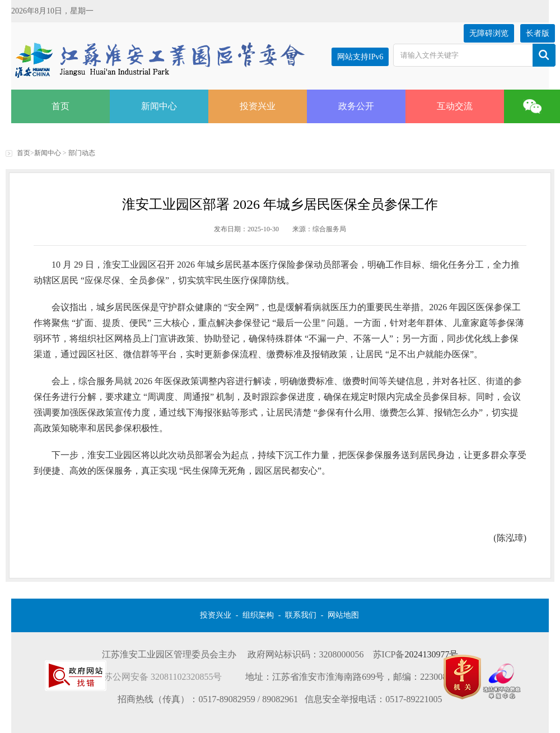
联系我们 (301, 615)
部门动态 (82, 153)
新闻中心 (159, 106)
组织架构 (258, 615)
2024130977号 (431, 654)
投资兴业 (258, 106)
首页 (60, 106)
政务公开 (356, 106)
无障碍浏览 (489, 33)
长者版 (538, 33)
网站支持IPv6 (360, 57)
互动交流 (455, 106)
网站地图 (343, 615)
